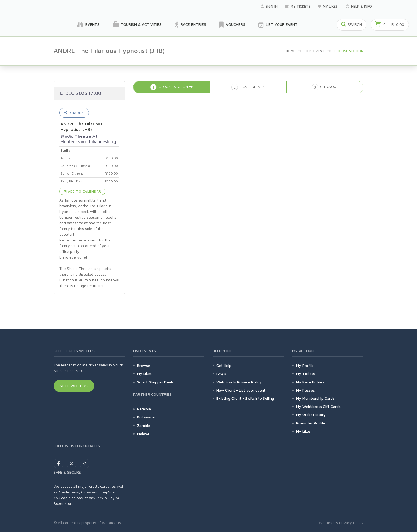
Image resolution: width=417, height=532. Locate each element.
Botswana (146, 417)
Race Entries (190, 25)
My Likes (328, 6)
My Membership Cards (315, 398)
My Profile (305, 365)
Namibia (144, 409)
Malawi (143, 434)
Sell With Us (74, 386)
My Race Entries (310, 382)
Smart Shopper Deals (155, 382)
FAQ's (221, 374)
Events (88, 25)
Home (290, 51)
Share (73, 113)
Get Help (224, 365)
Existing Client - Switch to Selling (245, 398)
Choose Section (349, 51)
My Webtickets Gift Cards (318, 406)
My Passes (305, 390)
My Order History (311, 415)
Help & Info (359, 6)
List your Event (278, 25)
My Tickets (298, 6)
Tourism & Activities (137, 25)
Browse (144, 365)
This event (315, 51)
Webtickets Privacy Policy (239, 382)
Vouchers (232, 25)
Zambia (144, 425)
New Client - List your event (241, 390)
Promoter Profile (311, 423)
